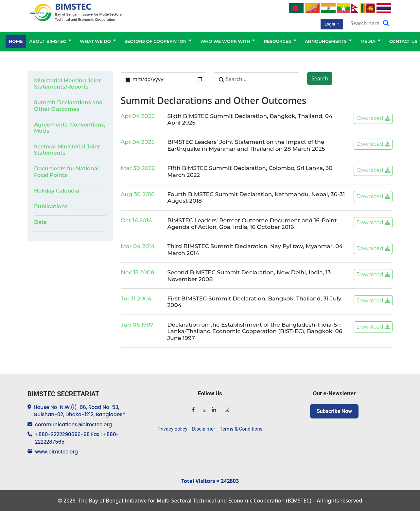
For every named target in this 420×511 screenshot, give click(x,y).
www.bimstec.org (56, 452)
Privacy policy (173, 429)
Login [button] (330, 24)
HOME (16, 42)
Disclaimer (204, 429)
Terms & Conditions (241, 429)
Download (373, 118)
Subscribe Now (334, 411)
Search (320, 78)
